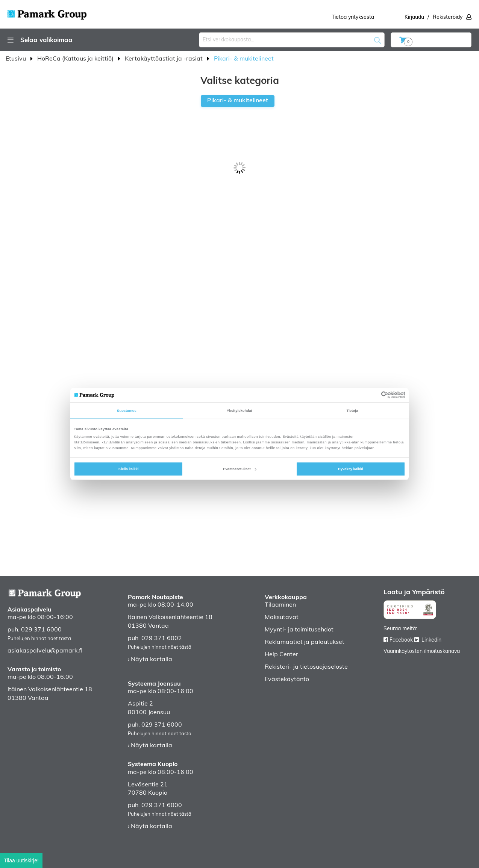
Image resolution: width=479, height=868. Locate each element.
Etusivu (17, 59)
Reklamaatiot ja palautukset (305, 642)
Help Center (281, 655)
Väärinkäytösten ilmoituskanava (422, 652)
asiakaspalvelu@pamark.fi (45, 651)
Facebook (401, 640)
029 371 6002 (162, 639)
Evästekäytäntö (287, 680)
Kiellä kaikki (129, 469)
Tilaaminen (280, 605)
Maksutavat (282, 618)
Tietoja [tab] (352, 410)
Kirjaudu (414, 17)
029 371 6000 (41, 630)
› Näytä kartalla (150, 660)
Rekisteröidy (448, 17)
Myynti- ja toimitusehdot (299, 630)
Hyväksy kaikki (351, 469)
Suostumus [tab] (127, 410)
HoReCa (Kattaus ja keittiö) (76, 59)
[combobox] (292, 40)
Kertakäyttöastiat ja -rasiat (164, 59)
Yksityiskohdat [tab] (239, 410)
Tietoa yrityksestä (353, 17)
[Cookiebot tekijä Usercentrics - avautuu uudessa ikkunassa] (372, 395)
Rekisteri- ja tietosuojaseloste (306, 667)
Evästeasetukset (239, 469)
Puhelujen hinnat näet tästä (39, 639)
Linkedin (431, 640)
